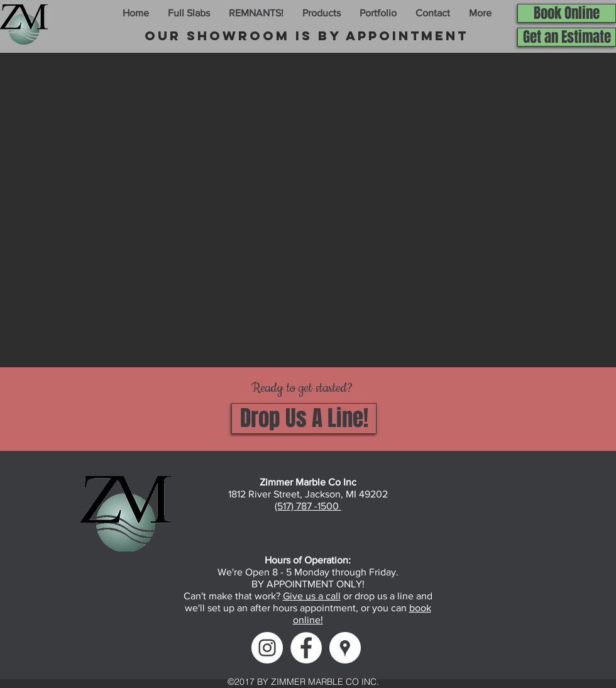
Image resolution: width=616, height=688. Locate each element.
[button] (189, 13)
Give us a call (312, 596)
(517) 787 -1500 (308, 506)
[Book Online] (567, 13)
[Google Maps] (345, 648)
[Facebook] (306, 648)
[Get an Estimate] (567, 37)
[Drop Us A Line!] (304, 419)
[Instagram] (267, 648)
